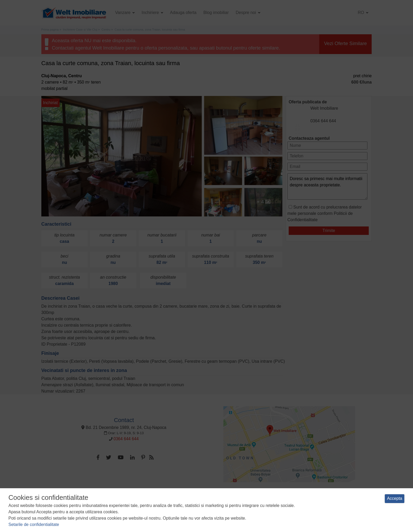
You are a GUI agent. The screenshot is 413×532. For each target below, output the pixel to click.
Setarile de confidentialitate (34, 524)
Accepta (395, 498)
